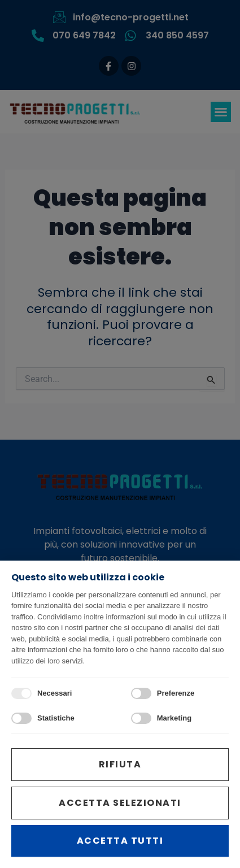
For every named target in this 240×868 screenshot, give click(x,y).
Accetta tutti (120, 841)
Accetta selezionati (120, 803)
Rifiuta (120, 764)
